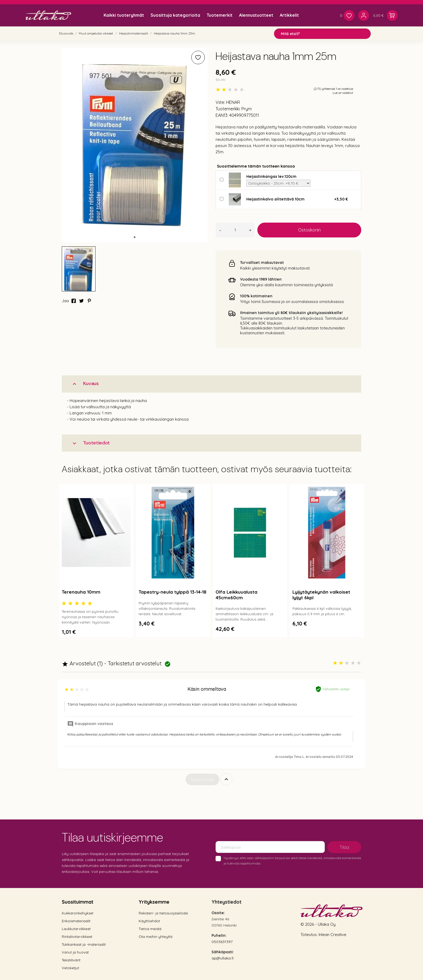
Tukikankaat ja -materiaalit (84, 944)
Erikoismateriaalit (76, 921)
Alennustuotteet (256, 15)
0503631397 (222, 942)
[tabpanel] (135, 145)
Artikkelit (289, 15)
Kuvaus (85, 384)
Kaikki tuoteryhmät (124, 15)
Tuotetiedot (91, 443)
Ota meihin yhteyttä (156, 937)
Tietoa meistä (150, 929)
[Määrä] (235, 230)
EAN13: (222, 115)
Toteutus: (310, 935)
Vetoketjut (70, 968)
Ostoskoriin (309, 230)
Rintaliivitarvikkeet (77, 937)
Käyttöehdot (149, 921)
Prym (247, 109)
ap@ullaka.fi (223, 958)
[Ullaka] (48, 15)
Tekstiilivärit (71, 960)
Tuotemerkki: (228, 109)
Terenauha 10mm (81, 592)
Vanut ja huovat (75, 952)
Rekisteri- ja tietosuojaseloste (163, 913)
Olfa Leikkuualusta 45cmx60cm (236, 595)
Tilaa (344, 847)
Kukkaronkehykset (78, 913)
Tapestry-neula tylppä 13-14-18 (173, 592)
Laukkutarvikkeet (76, 929)
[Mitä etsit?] (322, 34)
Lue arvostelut (343, 93)
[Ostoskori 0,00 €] (385, 15)
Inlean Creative (332, 935)
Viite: (220, 102)
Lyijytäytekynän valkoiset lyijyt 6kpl (321, 595)
